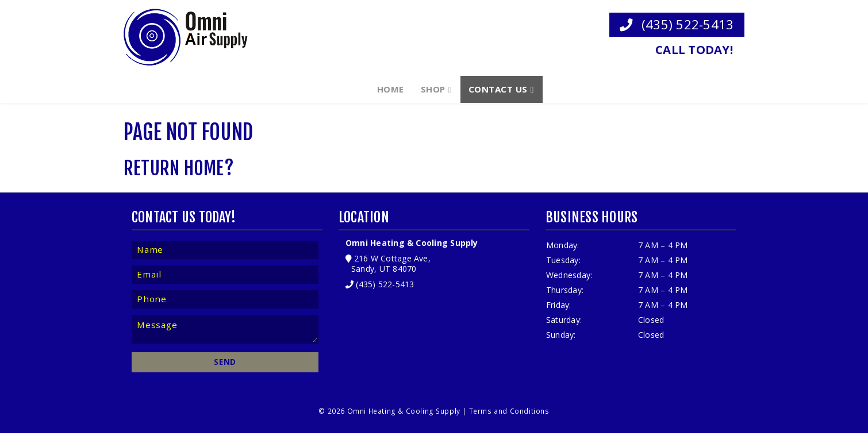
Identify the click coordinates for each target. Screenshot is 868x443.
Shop (433, 88)
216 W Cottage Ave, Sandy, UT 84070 (389, 270)
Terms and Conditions (509, 420)
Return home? (179, 174)
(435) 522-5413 (677, 24)
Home (391, 88)
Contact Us (498, 88)
